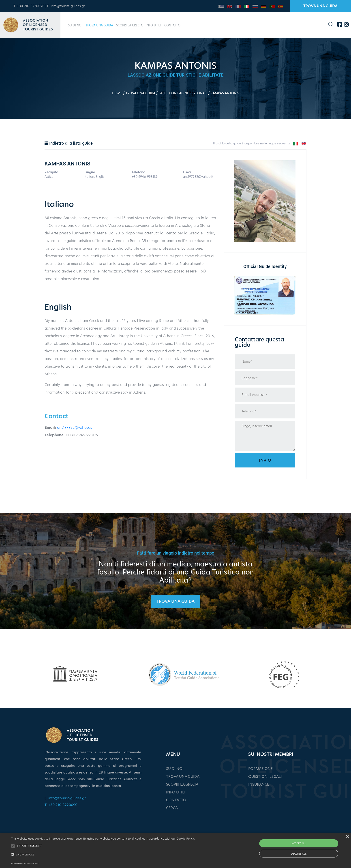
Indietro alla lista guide (69, 143)
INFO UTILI (153, 25)
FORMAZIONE (260, 769)
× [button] (347, 837)
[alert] (175, 850)
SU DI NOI (75, 25)
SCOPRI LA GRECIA (129, 25)
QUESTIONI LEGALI (265, 777)
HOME (117, 93)
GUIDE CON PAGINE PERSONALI (183, 93)
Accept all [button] (299, 843)
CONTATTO (172, 25)
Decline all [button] (299, 854)
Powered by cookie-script (25, 863)
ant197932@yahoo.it (75, 428)
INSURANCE (259, 784)
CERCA (172, 808)
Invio (265, 460)
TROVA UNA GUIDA (320, 6)
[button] (103, 855)
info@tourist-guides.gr (68, 6)
